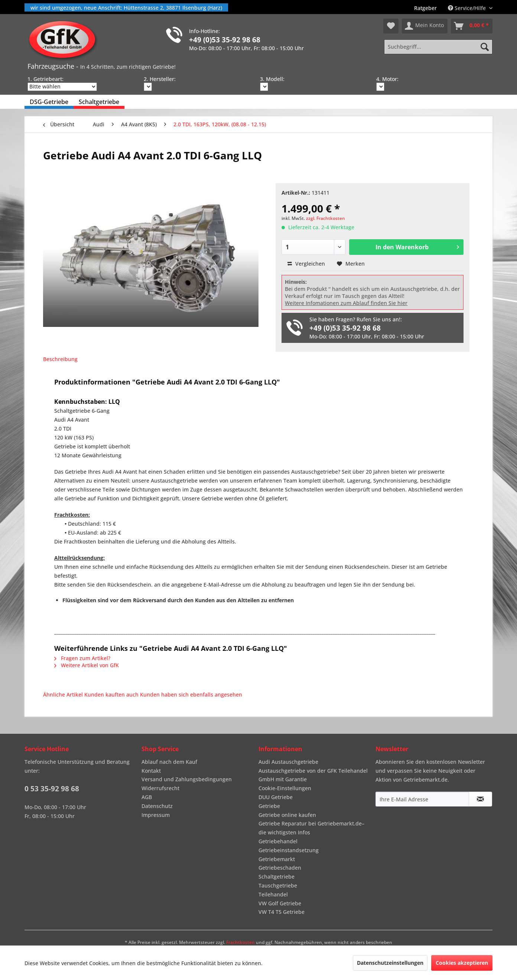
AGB (147, 797)
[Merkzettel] (391, 26)
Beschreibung (60, 359)
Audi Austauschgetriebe (288, 762)
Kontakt (151, 771)
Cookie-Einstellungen (285, 788)
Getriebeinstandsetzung (289, 850)
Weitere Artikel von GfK (87, 665)
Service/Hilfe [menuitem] (468, 8)
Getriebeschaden (280, 868)
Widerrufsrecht (160, 788)
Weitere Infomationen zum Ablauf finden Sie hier (346, 303)
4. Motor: (387, 79)
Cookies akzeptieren (462, 963)
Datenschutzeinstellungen (390, 963)
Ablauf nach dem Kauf (169, 762)
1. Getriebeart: (45, 79)
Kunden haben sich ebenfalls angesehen (191, 695)
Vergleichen (306, 264)
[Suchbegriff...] (438, 47)
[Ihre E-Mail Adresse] (422, 799)
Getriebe (269, 806)
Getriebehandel (278, 841)
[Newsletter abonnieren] (480, 799)
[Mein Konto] (425, 26)
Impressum (156, 815)
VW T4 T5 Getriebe (282, 912)
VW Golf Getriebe (280, 903)
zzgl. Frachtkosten (326, 218)
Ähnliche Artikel (63, 695)
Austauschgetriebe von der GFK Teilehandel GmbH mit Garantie (313, 775)
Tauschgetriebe (278, 885)
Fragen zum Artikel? (82, 658)
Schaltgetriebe (277, 877)
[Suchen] (485, 47)
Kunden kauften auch (111, 695)
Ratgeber (425, 8)
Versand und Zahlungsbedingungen (187, 779)
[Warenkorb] (472, 26)
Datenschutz (157, 806)
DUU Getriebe (276, 797)
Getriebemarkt (277, 859)
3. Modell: (272, 79)
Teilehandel (273, 894)
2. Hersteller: (160, 79)
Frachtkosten (240, 942)
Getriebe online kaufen (287, 815)
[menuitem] (425, 8)
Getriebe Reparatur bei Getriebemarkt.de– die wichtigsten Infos (311, 828)
